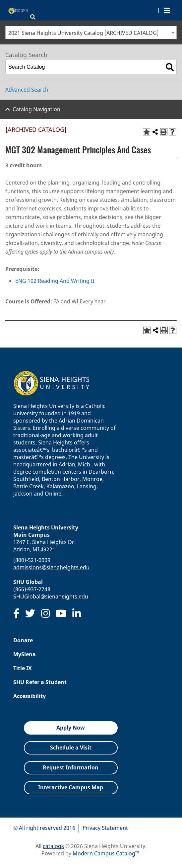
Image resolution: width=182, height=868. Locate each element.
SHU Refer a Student (40, 682)
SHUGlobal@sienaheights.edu (51, 596)
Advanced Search (27, 90)
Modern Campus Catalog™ (106, 853)
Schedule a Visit (71, 748)
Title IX (23, 668)
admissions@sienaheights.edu (51, 567)
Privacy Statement (105, 828)
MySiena (25, 654)
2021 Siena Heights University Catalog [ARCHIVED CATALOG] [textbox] (84, 33)
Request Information (71, 767)
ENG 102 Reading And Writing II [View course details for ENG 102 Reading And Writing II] (55, 281)
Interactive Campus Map (71, 787)
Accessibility (30, 696)
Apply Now (71, 728)
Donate (23, 640)
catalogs (53, 846)
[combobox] (91, 33)
